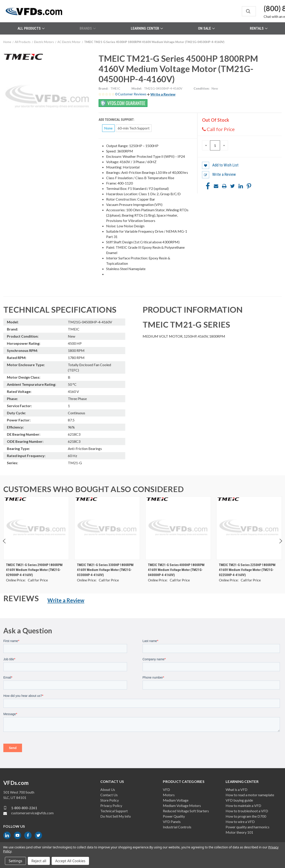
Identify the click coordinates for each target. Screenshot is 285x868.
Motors (169, 795)
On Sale (206, 28)
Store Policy (110, 800)
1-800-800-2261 (24, 808)
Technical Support (114, 811)
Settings (15, 861)
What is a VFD (236, 789)
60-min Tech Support (134, 128)
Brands (88, 28)
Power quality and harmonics (248, 827)
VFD (166, 789)
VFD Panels (172, 822)
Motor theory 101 (239, 832)
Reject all (39, 861)
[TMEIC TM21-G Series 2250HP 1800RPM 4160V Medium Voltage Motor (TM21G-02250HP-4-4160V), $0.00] (249, 528)
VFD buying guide (239, 800)
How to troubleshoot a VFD (247, 811)
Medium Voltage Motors (182, 805)
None (108, 128)
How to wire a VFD (240, 822)
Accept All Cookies (70, 861)
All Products (31, 28)
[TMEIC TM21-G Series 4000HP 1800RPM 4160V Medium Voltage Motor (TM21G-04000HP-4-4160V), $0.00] (178, 528)
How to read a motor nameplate (250, 795)
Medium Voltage (176, 800)
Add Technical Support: (117, 120)
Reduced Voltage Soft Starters (186, 811)
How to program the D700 (246, 816)
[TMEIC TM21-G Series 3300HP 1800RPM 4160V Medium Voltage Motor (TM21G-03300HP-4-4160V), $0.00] (107, 528)
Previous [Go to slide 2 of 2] (5, 546)
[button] (161, 94)
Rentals (259, 28)
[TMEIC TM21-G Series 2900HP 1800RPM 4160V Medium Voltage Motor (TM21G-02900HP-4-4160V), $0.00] (36, 528)
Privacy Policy (111, 805)
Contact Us (109, 795)
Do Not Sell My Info (116, 816)
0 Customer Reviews (131, 94)
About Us (108, 789)
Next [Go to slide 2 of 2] (280, 546)
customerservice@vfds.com (32, 813)
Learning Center (147, 28)
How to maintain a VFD (243, 805)
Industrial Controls (177, 827)
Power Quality (174, 816)
